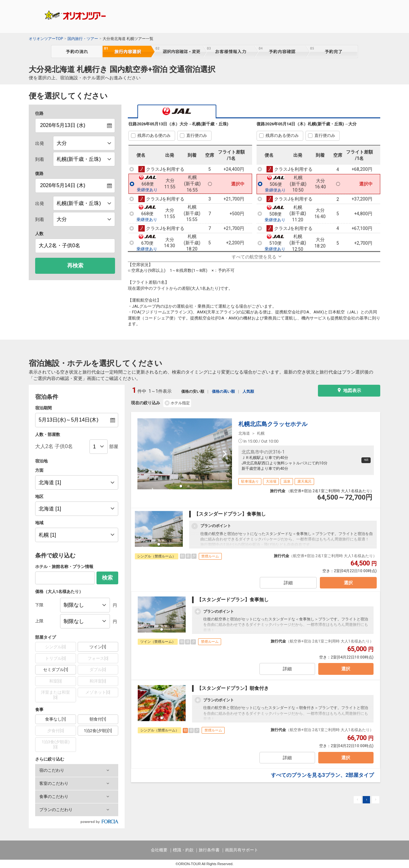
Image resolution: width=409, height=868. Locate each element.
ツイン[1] (98, 647)
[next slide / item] (225, 454)
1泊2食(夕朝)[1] (98, 731)
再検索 (75, 266)
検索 (107, 578)
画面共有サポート (242, 850)
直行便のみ (197, 135)
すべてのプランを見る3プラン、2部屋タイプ (322, 780)
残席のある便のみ (154, 135)
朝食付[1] (98, 719)
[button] (77, 770)
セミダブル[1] (56, 670)
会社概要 (159, 850)
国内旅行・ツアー (83, 39)
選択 (346, 585)
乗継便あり (147, 190)
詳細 (287, 585)
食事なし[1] (55, 719)
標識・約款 (183, 850)
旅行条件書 (209, 850)
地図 (362, 460)
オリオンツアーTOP (46, 39)
